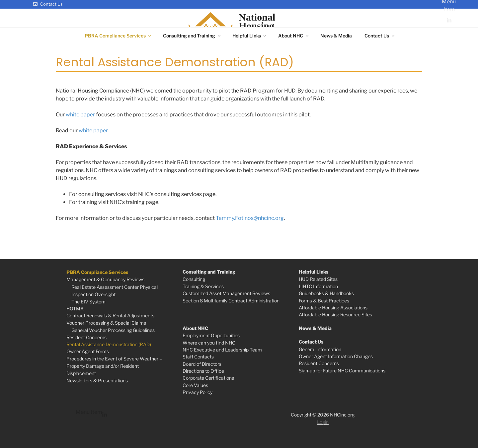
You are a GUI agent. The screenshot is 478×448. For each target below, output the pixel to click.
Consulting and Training (192, 36)
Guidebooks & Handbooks (326, 293)
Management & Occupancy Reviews (105, 279)
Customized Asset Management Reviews (226, 293)
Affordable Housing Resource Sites (335, 315)
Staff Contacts (198, 357)
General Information (320, 349)
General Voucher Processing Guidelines (113, 330)
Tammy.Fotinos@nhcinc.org (250, 218)
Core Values (195, 385)
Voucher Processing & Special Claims (106, 323)
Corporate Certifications (208, 378)
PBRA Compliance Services (118, 36)
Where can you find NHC (209, 343)
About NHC (294, 36)
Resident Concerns (86, 337)
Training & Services (203, 286)
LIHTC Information (318, 286)
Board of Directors (202, 364)
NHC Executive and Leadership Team (222, 350)
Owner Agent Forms (88, 351)
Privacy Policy (198, 392)
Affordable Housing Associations (333, 308)
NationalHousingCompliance (264, 26)
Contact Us (48, 4)
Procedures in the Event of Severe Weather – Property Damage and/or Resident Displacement (114, 366)
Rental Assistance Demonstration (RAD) (109, 344)
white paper (80, 115)
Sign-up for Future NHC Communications (342, 371)
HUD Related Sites (318, 279)
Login (323, 422)
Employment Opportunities (211, 335)
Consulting (194, 279)
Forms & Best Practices (324, 301)
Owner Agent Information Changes (336, 356)
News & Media (336, 36)
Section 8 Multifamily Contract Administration (231, 301)
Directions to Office (203, 371)
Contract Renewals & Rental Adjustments (110, 316)
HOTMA (75, 309)
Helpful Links (250, 36)
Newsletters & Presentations (97, 381)
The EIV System (88, 302)
